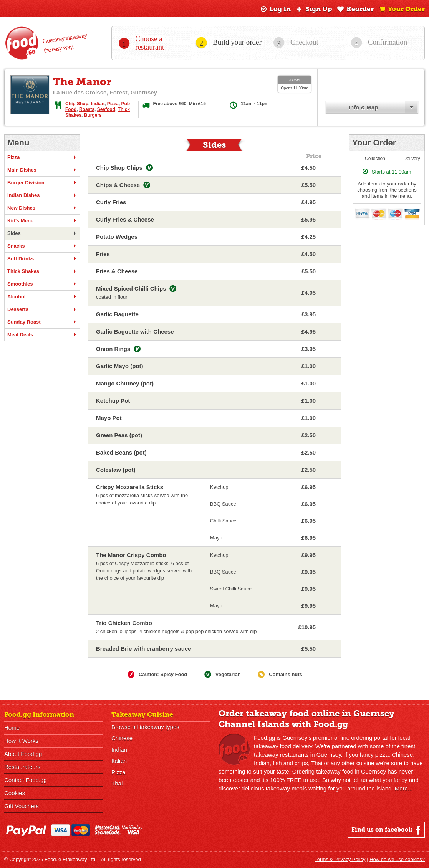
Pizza (113, 104)
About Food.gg (23, 754)
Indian (98, 104)
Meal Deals (42, 335)
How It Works (21, 741)
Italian (119, 760)
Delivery (412, 159)
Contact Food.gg (26, 780)
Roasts (87, 109)
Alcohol (42, 297)
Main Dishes (42, 170)
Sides (42, 233)
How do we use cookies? (397, 859)
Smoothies (42, 284)
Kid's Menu (42, 221)
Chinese (122, 738)
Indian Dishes (42, 195)
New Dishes (42, 208)
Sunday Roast (42, 322)
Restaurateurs (22, 767)
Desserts (42, 309)
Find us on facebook (387, 830)
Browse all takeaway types (145, 727)
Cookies (15, 793)
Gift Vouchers (22, 806)
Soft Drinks (42, 259)
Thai (117, 783)
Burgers (93, 115)
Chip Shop (77, 104)
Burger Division (42, 183)
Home (12, 728)
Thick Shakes (42, 271)
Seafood (106, 109)
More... (404, 788)
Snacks (42, 246)
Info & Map (364, 107)
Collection (375, 159)
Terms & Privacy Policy (340, 859)
